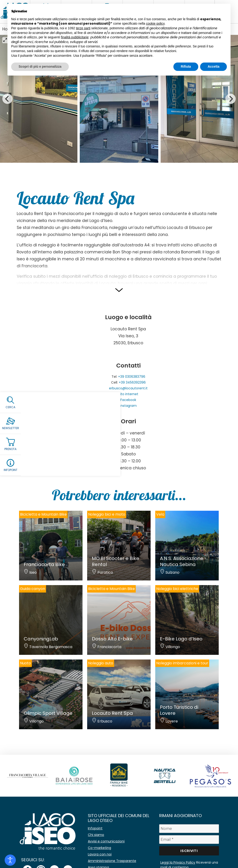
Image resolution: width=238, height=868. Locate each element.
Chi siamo (96, 835)
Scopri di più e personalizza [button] (40, 66)
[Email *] (189, 840)
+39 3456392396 (132, 382)
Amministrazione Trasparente (112, 861)
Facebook (128, 400)
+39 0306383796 (132, 377)
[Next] (231, 99)
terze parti (83, 28)
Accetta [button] (213, 66)
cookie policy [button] (155, 23)
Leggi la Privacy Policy (178, 862)
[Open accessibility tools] (10, 860)
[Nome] (189, 829)
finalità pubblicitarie (75, 37)
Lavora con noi (100, 854)
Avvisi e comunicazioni (106, 841)
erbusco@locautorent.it (128, 388)
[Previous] (7, 99)
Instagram (128, 406)
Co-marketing (99, 848)
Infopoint (95, 828)
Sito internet (128, 394)
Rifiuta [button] (186, 66)
